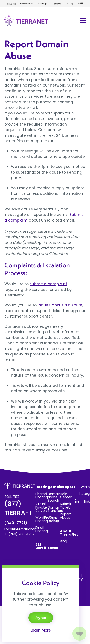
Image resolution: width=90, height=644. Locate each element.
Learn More (41, 630)
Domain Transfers (55, 509)
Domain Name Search (54, 497)
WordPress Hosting (44, 519)
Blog (63, 541)
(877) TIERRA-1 (18, 513)
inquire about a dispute (60, 305)
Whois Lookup (53, 519)
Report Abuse (66, 516)
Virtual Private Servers (41, 507)
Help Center (66, 495)
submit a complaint (48, 284)
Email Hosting (42, 529)
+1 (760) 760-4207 (19, 534)
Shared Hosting (42, 495)
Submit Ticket (66, 506)
